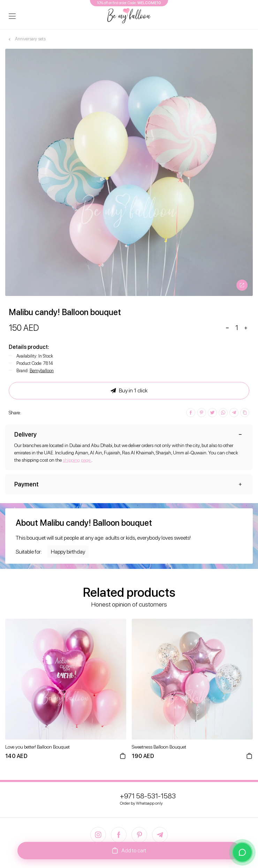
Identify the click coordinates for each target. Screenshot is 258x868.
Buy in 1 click (129, 391)
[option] (129, 172)
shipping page (77, 460)
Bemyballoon (42, 371)
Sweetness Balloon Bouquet (159, 747)
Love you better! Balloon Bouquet (37, 747)
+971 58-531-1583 (148, 796)
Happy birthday (68, 552)
